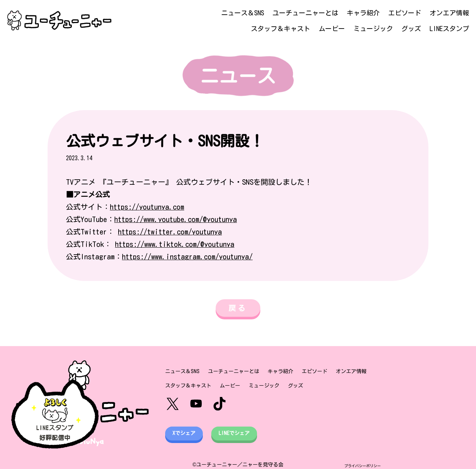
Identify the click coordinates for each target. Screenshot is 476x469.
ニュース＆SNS (243, 13)
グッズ (411, 29)
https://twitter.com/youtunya (170, 232)
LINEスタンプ (449, 29)
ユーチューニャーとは (305, 13)
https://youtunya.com (147, 207)
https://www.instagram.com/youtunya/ (187, 256)
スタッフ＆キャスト (280, 29)
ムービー (332, 29)
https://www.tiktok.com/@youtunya (175, 244)
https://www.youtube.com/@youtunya (176, 219)
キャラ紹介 (363, 13)
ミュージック (373, 29)
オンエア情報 (449, 13)
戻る (238, 308)
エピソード (405, 13)
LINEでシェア (234, 433)
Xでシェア (184, 433)
